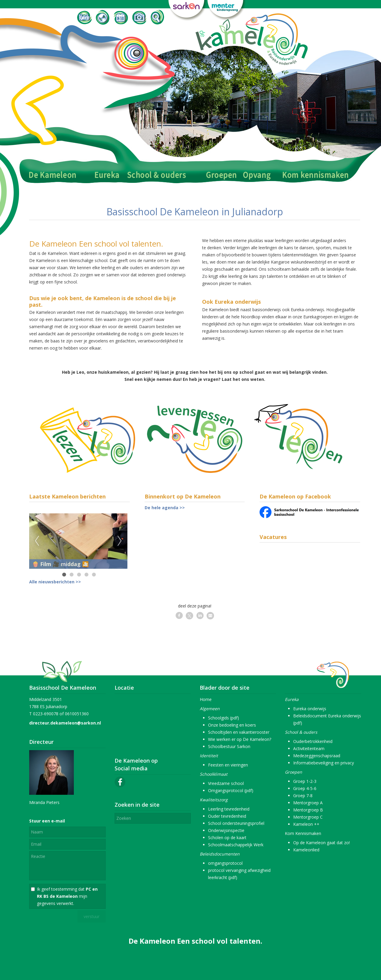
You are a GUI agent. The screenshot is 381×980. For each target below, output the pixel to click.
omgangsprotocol (225, 863)
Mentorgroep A (308, 803)
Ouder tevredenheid (227, 816)
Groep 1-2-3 (305, 781)
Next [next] (120, 541)
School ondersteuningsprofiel (236, 823)
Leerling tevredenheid (229, 809)
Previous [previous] (37, 541)
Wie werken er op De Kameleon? (240, 739)
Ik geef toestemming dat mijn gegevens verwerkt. (67, 896)
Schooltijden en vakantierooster (239, 732)
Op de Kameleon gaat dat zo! (321, 843)
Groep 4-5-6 (305, 788)
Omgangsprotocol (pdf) (231, 790)
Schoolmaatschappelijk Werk (236, 845)
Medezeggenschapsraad (317, 756)
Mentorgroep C (308, 817)
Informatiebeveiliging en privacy (324, 763)
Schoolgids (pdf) (224, 718)
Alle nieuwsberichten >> (55, 582)
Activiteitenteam (309, 748)
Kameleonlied (306, 850)
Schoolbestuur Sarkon (229, 746)
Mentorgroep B (308, 810)
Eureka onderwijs (310, 709)
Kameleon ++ (306, 824)
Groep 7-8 (303, 796)
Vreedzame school (226, 783)
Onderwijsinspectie (226, 830)
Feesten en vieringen (228, 765)
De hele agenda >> (165, 508)
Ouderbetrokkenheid (313, 741)
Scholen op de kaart (227, 838)
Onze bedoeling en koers (232, 725)
